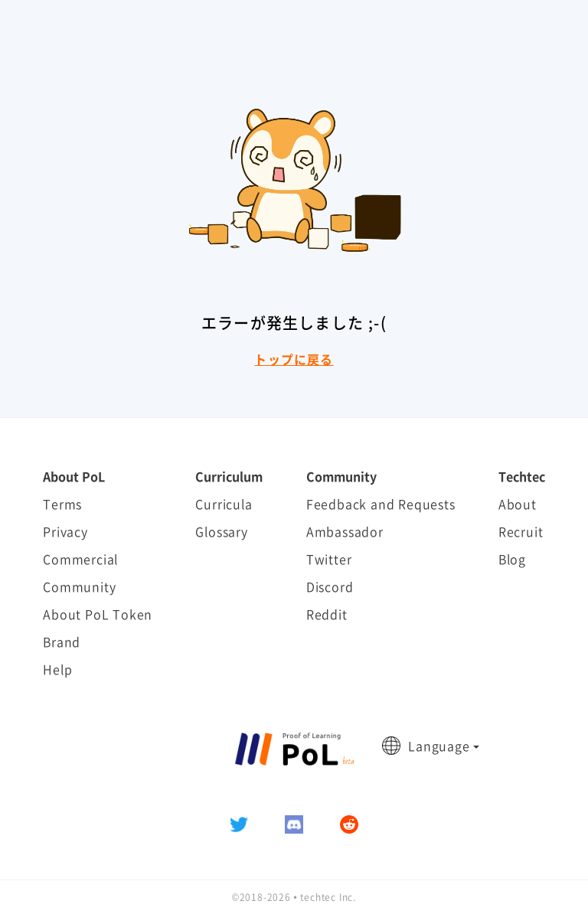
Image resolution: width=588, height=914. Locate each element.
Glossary (221, 531)
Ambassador (345, 531)
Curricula (224, 504)
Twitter (329, 559)
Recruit (521, 531)
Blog (512, 559)
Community (79, 586)
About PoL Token (98, 614)
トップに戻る (294, 359)
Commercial (80, 559)
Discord (330, 586)
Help (57, 669)
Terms (62, 504)
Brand (62, 641)
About (518, 504)
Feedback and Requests (381, 504)
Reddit (327, 614)
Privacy (65, 531)
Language (439, 746)
